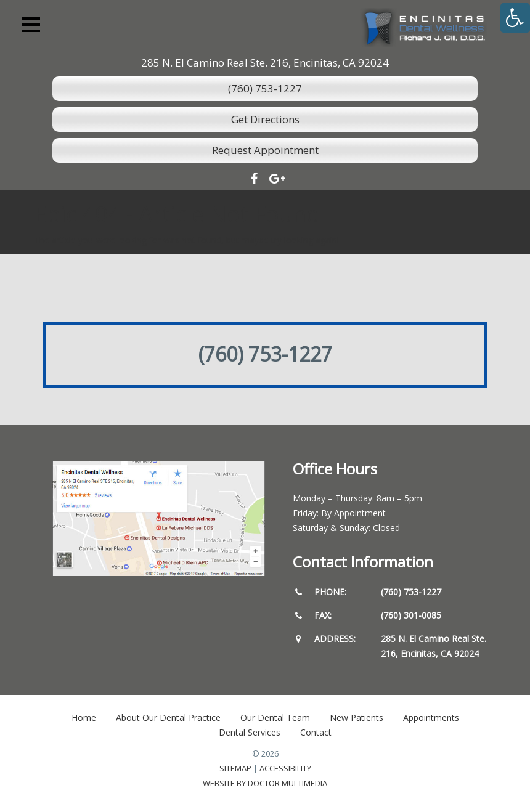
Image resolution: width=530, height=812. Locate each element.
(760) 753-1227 (265, 88)
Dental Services (250, 732)
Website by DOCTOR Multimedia (265, 783)
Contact (316, 732)
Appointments (431, 717)
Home (84, 717)
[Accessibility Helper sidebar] (515, 18)
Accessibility (285, 768)
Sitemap (235, 768)
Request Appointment (265, 150)
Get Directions (265, 119)
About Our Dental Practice (168, 717)
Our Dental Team (275, 717)
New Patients (357, 717)
